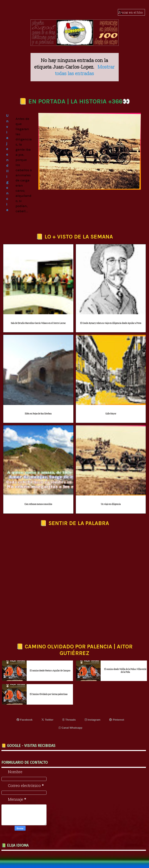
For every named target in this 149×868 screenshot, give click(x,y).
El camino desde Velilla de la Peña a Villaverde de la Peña (125, 671)
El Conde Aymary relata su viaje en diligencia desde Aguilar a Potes (111, 323)
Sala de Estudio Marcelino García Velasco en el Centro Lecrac (38, 323)
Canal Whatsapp (71, 728)
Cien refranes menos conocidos (38, 504)
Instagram (93, 720)
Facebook (24, 720)
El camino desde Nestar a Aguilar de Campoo (50, 671)
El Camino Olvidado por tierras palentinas (49, 694)
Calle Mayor (111, 414)
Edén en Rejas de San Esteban (38, 414)
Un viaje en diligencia (111, 504)
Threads (69, 720)
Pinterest (117, 720)
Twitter (47, 720)
